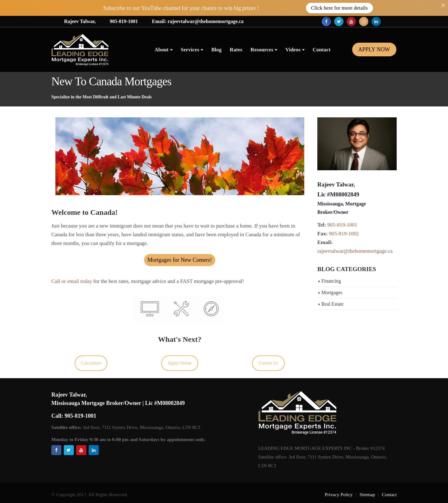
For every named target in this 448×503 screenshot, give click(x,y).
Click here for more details (339, 8)
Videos (293, 50)
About (161, 50)
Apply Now (374, 49)
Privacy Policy (339, 494)
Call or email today (72, 281)
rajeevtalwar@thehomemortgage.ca (355, 251)
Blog (216, 50)
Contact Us (268, 363)
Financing (331, 281)
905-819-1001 (124, 21)
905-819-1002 (344, 234)
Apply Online (180, 363)
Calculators (91, 363)
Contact (322, 50)
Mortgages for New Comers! (180, 260)
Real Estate (332, 304)
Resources (262, 50)
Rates (236, 50)
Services (190, 50)
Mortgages (332, 292)
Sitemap (367, 494)
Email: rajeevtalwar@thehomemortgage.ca (198, 21)
